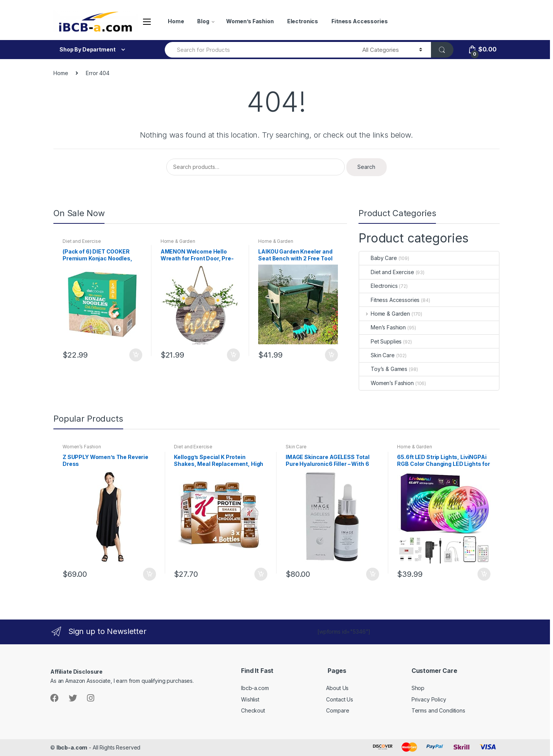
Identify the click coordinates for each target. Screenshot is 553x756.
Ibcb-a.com (255, 688)
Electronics (303, 21)
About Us (337, 688)
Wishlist (250, 699)
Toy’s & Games (383, 369)
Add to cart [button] (135, 355)
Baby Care (378, 258)
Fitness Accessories (359, 21)
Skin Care (377, 355)
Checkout (253, 710)
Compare (338, 710)
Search (366, 167)
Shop (418, 688)
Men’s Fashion (383, 327)
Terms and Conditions (438, 710)
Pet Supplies (380, 341)
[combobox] (259, 50)
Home (176, 21)
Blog (203, 21)
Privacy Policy (429, 699)
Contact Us (340, 699)
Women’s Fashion (250, 21)
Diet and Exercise (82, 241)
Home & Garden (178, 241)
